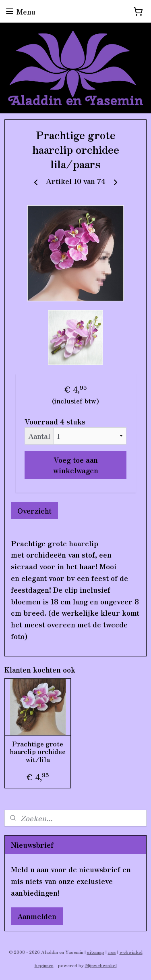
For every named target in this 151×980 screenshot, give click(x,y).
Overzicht (34, 510)
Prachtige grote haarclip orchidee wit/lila (38, 752)
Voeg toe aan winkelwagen (76, 465)
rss (112, 952)
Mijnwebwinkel (101, 965)
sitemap (96, 952)
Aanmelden (37, 916)
